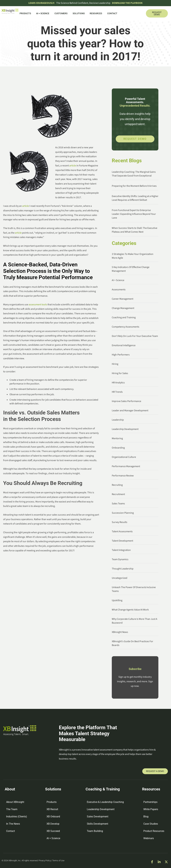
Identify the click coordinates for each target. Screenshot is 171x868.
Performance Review (123, 476)
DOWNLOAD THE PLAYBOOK (127, 3)
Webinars (149, 838)
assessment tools (38, 305)
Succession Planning (123, 513)
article (73, 166)
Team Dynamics (120, 559)
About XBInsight (15, 802)
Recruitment (118, 494)
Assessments (119, 290)
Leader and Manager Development (130, 411)
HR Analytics (118, 383)
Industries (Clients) (17, 817)
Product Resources (154, 831)
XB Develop (53, 824)
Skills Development (97, 824)
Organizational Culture (124, 457)
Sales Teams (118, 504)
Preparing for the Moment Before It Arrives (134, 186)
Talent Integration (121, 550)
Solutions (79, 13)
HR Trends (117, 392)
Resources (96, 13)
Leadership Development (125, 429)
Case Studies (151, 824)
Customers (61, 13)
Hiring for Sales (120, 373)
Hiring (115, 364)
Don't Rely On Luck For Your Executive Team (135, 336)
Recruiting (117, 485)
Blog (146, 817)
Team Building (95, 831)
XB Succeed (53, 831)
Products (25, 13)
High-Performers (121, 355)
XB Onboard (53, 817)
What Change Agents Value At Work (130, 610)
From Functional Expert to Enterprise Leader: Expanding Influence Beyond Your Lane (134, 214)
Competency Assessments (126, 327)
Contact (112, 13)
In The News (13, 824)
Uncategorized (120, 578)
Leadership (118, 420)
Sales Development (98, 817)
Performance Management (126, 466)
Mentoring (117, 438)
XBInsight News (120, 632)
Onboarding (118, 448)
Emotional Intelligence (124, 345)
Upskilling (117, 600)
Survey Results (120, 522)
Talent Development (122, 541)
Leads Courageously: (42, 3)
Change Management (123, 308)
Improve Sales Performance (126, 401)
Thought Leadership (123, 569)
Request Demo (135, 139)
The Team (12, 809)
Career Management (123, 299)
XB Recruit (52, 809)
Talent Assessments (122, 531)
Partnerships (150, 802)
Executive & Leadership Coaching (105, 802)
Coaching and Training (124, 317)
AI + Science (43, 13)
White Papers (151, 809)
